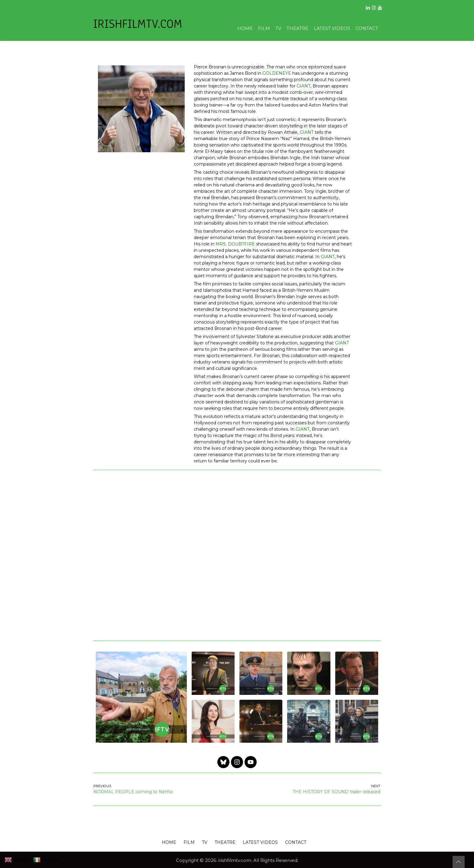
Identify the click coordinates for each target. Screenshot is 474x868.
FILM (264, 28)
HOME (245, 28)
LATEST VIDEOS (332, 28)
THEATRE (297, 28)
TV (278, 28)
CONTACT (367, 28)
